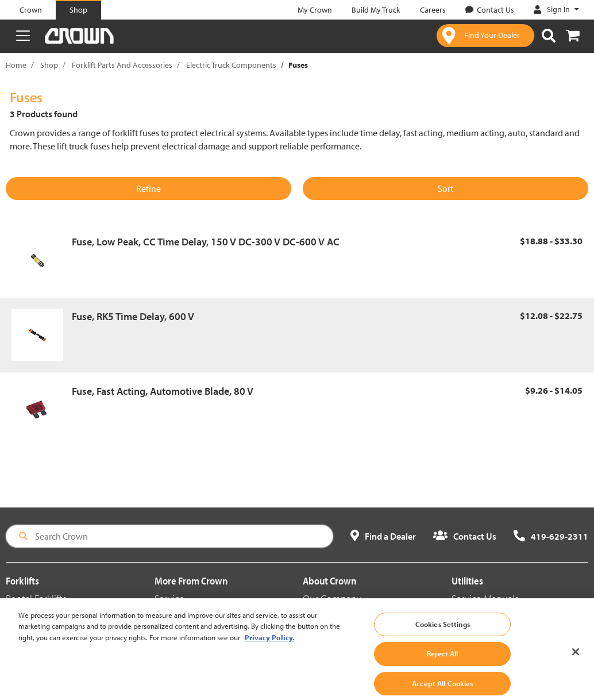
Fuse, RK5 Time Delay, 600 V (133, 316)
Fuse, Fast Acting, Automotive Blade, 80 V (163, 391)
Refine (148, 189)
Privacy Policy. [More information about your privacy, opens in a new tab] (269, 645)
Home (16, 65)
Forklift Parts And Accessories (122, 65)
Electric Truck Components (231, 65)
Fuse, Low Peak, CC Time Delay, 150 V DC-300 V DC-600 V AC (206, 242)
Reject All (442, 661)
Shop (49, 65)
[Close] (576, 659)
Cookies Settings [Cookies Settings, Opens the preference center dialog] (443, 632)
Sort (446, 189)
